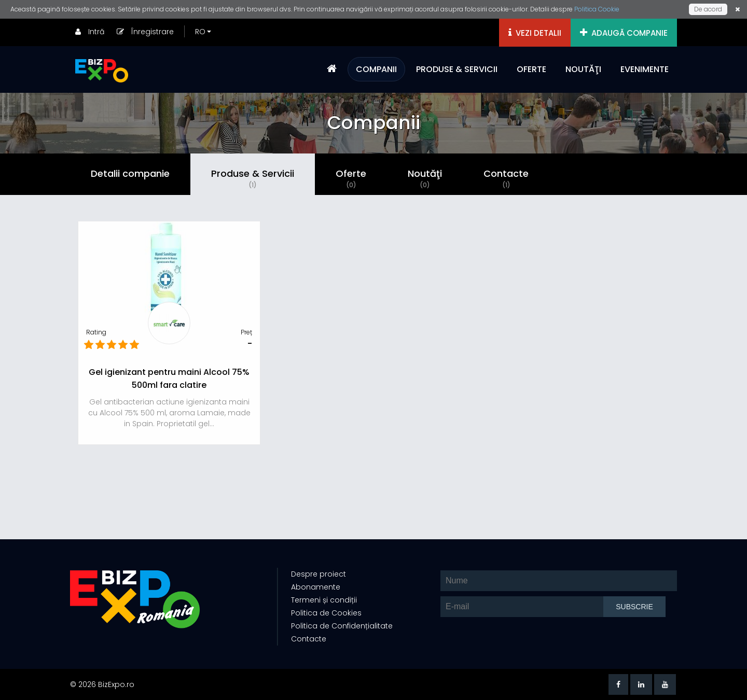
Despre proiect (319, 574)
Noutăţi (425, 178)
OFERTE (531, 69)
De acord (708, 9)
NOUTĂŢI (583, 69)
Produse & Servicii (253, 178)
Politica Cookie (597, 9)
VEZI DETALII (535, 33)
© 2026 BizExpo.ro (102, 684)
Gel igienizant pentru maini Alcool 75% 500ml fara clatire (169, 379)
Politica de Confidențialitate (342, 626)
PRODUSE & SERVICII (457, 69)
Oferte (351, 178)
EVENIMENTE (645, 69)
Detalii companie (130, 173)
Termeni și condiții (324, 600)
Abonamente (316, 587)
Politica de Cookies (326, 613)
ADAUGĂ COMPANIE (624, 33)
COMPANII (376, 69)
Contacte (506, 178)
